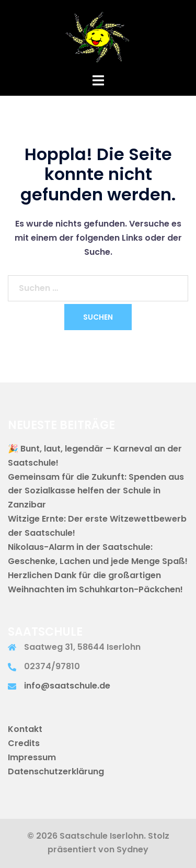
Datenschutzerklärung (56, 771)
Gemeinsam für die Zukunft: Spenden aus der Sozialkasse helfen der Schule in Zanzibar (96, 491)
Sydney (132, 849)
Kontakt (25, 729)
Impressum (32, 757)
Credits (24, 743)
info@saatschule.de (67, 686)
